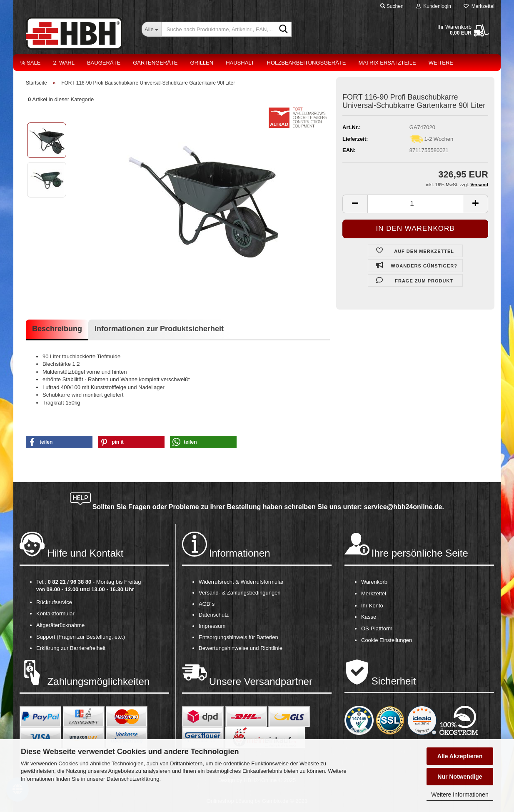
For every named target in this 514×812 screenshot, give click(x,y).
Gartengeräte (155, 63)
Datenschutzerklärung (133, 779)
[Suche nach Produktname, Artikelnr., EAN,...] (151, 29)
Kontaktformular (55, 613)
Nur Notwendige (460, 777)
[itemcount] (415, 204)
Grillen (202, 63)
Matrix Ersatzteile (387, 63)
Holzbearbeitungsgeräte (307, 63)
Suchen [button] (392, 6)
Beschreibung (57, 329)
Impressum (212, 626)
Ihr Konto (372, 606)
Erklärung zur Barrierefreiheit (71, 648)
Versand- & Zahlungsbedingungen (240, 593)
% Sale (30, 63)
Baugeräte (104, 63)
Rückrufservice (54, 602)
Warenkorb (374, 582)
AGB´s (207, 604)
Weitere (441, 63)
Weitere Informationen (460, 795)
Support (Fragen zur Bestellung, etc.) (81, 637)
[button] (59, 442)
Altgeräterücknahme (60, 625)
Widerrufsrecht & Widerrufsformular (241, 582)
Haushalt (240, 63)
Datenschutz (214, 615)
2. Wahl (64, 63)
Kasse (369, 617)
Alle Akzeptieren (460, 756)
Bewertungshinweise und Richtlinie (241, 648)
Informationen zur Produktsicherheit (159, 329)
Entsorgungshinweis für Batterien (238, 637)
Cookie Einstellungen (387, 640)
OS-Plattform (377, 628)
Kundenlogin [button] (434, 6)
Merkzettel (479, 6)
